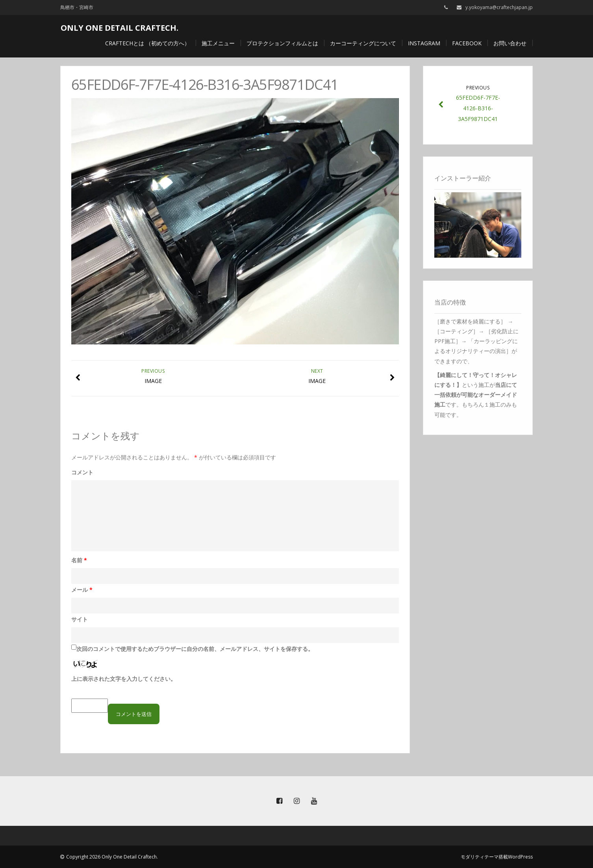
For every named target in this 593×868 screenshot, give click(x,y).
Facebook (467, 43)
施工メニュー (218, 43)
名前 (79, 560)
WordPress (520, 857)
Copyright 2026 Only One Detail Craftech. (112, 857)
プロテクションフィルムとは (282, 43)
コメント (82, 472)
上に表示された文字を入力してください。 (124, 679)
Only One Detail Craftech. (120, 28)
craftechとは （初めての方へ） (147, 43)
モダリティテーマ (480, 857)
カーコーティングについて (363, 43)
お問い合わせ (510, 43)
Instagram (424, 43)
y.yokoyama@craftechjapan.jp (499, 7)
